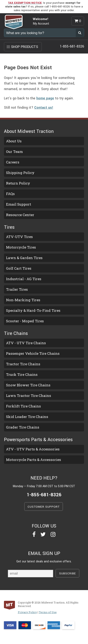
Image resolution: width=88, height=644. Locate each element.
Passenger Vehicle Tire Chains (33, 353)
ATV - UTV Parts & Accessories (33, 449)
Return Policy (18, 183)
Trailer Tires (17, 289)
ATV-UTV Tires (19, 237)
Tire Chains (16, 333)
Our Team (14, 152)
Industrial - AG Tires (24, 279)
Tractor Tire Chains (23, 364)
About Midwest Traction (29, 131)
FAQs (10, 194)
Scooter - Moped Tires (25, 321)
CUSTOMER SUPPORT (44, 507)
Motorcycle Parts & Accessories (34, 460)
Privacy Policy (27, 612)
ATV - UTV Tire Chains (26, 343)
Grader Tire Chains (23, 427)
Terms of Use (48, 612)
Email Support (19, 204)
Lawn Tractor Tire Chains (29, 396)
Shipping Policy (20, 173)
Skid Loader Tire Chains (27, 417)
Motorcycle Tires (21, 247)
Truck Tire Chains (22, 374)
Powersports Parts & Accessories (38, 440)
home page (45, 98)
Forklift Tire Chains (23, 406)
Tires (9, 227)
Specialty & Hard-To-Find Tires (33, 310)
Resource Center (20, 215)
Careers (13, 162)
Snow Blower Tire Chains (28, 385)
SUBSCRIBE (68, 573)
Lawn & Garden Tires (24, 258)
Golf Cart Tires (19, 268)
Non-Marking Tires (23, 300)
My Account (41, 24)
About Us (14, 141)
